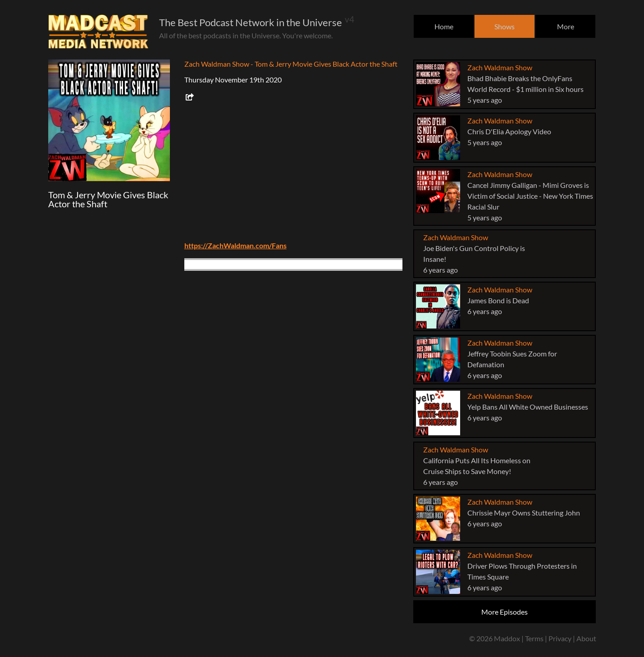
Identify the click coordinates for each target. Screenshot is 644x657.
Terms (534, 638)
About (586, 638)
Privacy (560, 638)
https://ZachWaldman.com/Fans (235, 245)
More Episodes (505, 612)
